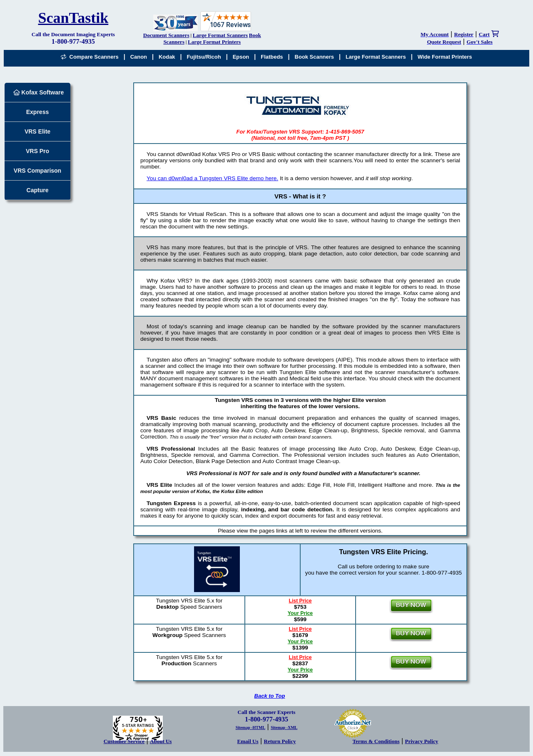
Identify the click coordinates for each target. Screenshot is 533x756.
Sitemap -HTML (250, 727)
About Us (161, 741)
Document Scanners (166, 35)
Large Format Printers (214, 42)
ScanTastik (73, 18)
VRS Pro (37, 151)
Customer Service (124, 741)
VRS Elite (37, 131)
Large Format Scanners (220, 35)
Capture (38, 190)
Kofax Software (39, 92)
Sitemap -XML (284, 727)
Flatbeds (272, 57)
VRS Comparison (37, 171)
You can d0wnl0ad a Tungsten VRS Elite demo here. (212, 178)
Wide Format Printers (445, 57)
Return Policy (280, 741)
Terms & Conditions (376, 741)
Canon (139, 57)
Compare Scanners (90, 57)
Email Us (248, 741)
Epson (241, 57)
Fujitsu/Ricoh (204, 57)
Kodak (167, 57)
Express (37, 112)
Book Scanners (314, 57)
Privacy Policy (422, 741)
